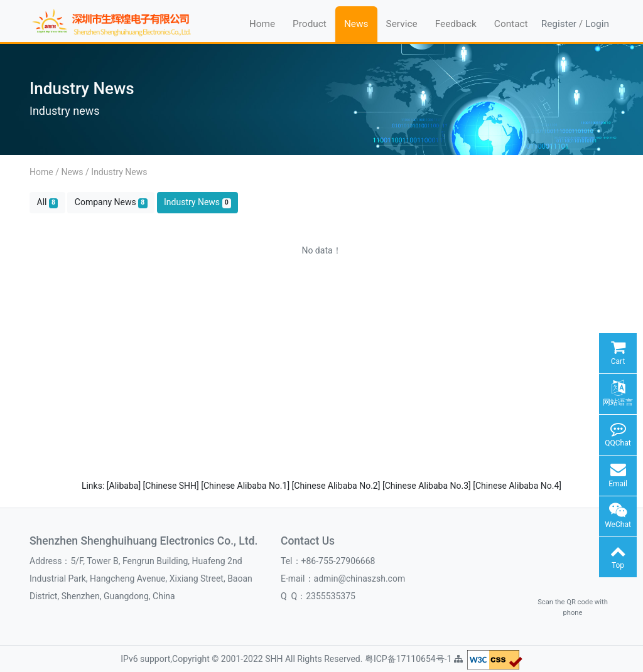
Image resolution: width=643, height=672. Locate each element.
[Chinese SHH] (172, 486)
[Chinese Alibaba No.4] (517, 486)
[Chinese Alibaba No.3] (428, 486)
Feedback (456, 24)
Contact (511, 24)
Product (310, 24)
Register (559, 24)
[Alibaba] (125, 486)
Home (262, 24)
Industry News (119, 172)
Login (597, 24)
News (356, 24)
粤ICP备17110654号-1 (409, 659)
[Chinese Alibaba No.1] (246, 486)
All (48, 202)
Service (402, 24)
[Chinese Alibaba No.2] (337, 486)
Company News (111, 202)
